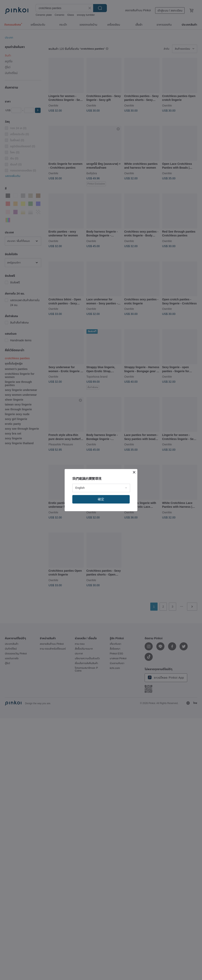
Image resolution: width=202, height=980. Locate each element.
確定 (101, 499)
